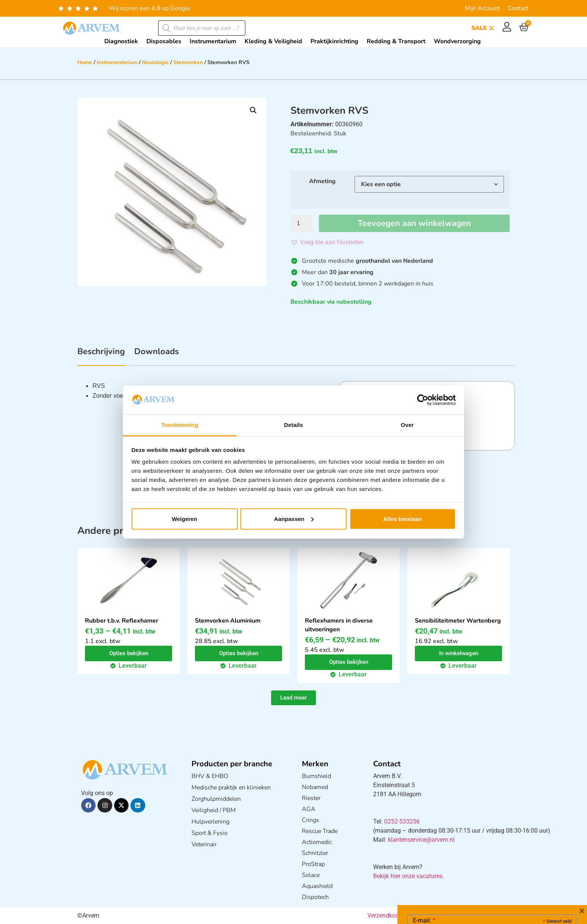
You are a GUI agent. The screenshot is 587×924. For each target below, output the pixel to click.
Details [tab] (293, 425)
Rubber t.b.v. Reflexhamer (122, 621)
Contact (518, 8)
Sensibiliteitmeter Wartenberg (458, 621)
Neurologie (155, 62)
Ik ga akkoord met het (473, 876)
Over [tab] (407, 425)
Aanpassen (294, 519)
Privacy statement (545, 859)
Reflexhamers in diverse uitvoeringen (339, 625)
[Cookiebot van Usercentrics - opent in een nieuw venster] (423, 400)
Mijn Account (483, 8)
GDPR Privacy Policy (506, 876)
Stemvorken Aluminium (228, 621)
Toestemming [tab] (180, 425)
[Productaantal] (301, 223)
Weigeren (184, 519)
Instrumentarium (117, 62)
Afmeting (322, 181)
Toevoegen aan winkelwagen (414, 223)
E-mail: (424, 807)
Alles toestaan (403, 519)
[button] (253, 110)
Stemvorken (188, 62)
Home (85, 62)
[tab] (101, 356)
